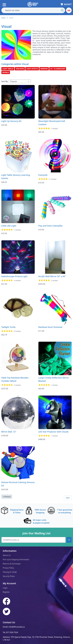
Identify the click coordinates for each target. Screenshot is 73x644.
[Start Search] (62, 10)
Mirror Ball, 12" (9, 432)
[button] (69, 10)
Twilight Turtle (8, 327)
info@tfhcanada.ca (17, 627)
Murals (6, 72)
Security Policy (9, 576)
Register (6, 592)
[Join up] (69, 540)
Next (68, 498)
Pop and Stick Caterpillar (51, 226)
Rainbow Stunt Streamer (50, 327)
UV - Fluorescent (58, 69)
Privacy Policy (8, 568)
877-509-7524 (12, 632)
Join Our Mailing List (36, 533)
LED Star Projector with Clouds (54, 432)
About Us (7, 555)
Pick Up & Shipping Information (16, 559)
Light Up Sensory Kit (11, 121)
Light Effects (32, 69)
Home (3, 18)
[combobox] (33, 10)
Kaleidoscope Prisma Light (14, 276)
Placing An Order (10, 572)
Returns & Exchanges (12, 564)
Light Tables (8, 69)
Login (5, 588)
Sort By (5, 81)
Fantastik (43, 175)
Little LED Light (9, 226)
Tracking (20, 69)
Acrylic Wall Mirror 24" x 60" (52, 276)
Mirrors (44, 69)
